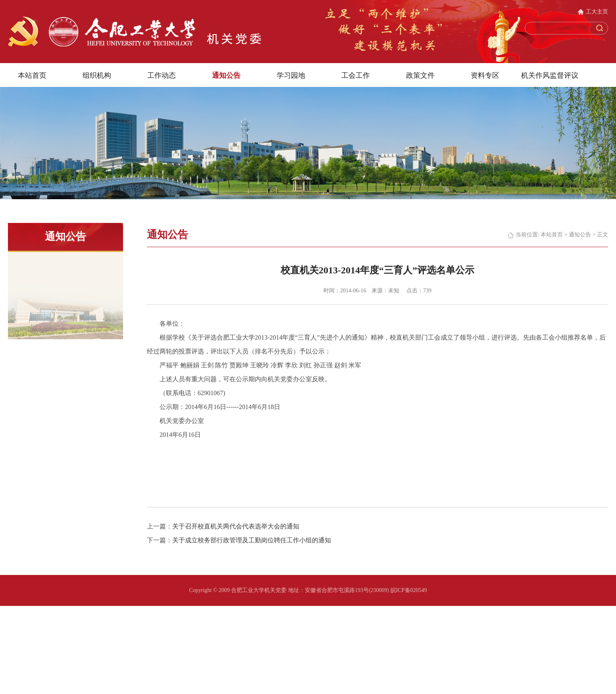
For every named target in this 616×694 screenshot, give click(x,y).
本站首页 (32, 75)
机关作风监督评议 (550, 75)
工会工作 (356, 75)
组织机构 (97, 75)
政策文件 (420, 75)
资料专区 (485, 75)
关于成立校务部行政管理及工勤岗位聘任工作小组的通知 (252, 551)
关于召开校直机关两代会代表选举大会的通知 (236, 537)
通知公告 (226, 75)
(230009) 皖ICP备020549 (398, 590)
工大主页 (597, 12)
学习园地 (291, 75)
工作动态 (162, 75)
